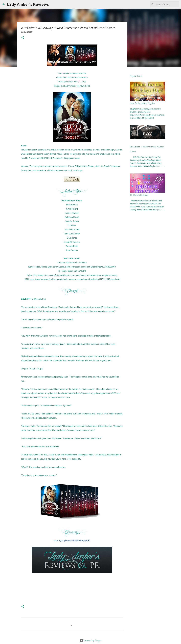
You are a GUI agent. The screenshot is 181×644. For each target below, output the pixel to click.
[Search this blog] (166, 4)
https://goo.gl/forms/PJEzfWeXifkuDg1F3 (72, 540)
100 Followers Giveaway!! (139, 195)
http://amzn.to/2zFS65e (76, 263)
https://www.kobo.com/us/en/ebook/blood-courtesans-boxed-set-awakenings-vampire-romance (75, 275)
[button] (23, 38)
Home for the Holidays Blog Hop (142, 103)
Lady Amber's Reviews (28, 4)
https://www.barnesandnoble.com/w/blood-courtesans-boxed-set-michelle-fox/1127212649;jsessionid (75, 279)
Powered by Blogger (91, 640)
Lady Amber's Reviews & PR (77, 86)
